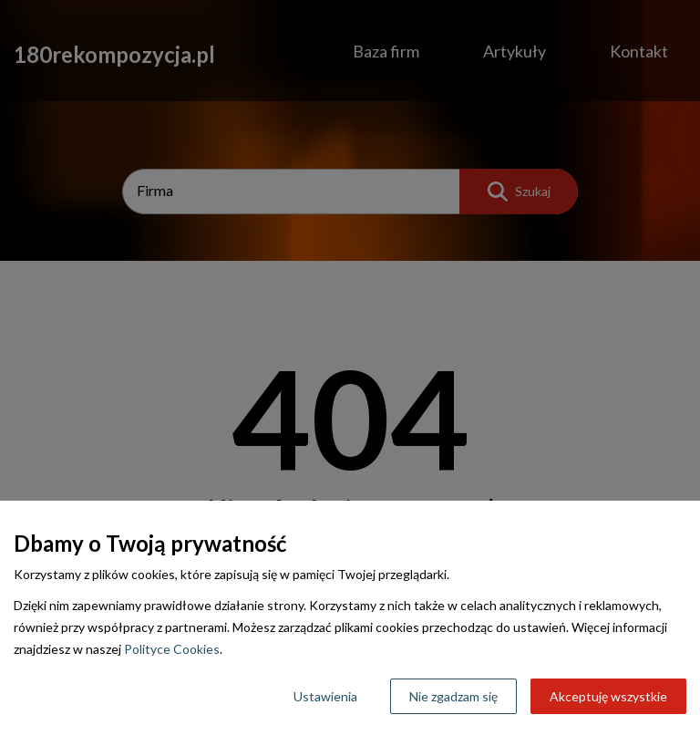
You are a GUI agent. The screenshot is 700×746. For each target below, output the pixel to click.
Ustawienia (325, 696)
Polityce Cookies (172, 649)
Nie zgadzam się (453, 696)
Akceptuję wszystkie (608, 696)
